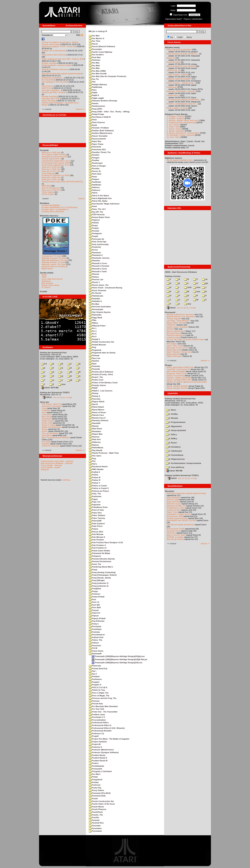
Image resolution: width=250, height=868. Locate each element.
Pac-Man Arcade (98, 74)
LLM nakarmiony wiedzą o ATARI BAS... (184, 100)
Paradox (94, 155)
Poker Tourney (97, 518)
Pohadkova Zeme (98, 507)
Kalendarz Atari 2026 (51, 99)
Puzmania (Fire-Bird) (100, 793)
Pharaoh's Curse (98, 263)
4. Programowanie (176, 422)
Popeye (94, 616)
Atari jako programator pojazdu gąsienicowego (61, 74)
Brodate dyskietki (49, 96)
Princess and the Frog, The (103, 698)
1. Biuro (171, 410)
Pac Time (94, 41)
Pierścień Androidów (100, 307)
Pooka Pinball (97, 597)
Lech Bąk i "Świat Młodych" (178, 321)
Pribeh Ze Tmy (97, 690)
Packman (94, 60)
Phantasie (95, 253)
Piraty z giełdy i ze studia (177, 108)
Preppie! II (95, 685)
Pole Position (96, 540)
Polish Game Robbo (99, 551)
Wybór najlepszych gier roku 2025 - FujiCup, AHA (63, 59)
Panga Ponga (96, 114)
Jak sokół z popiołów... (51, 90)
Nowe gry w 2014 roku (51, 190)
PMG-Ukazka (96, 469)
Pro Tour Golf (96, 709)
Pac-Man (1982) (97, 71)
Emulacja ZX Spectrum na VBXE (56, 175)
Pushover (95, 785)
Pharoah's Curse (98, 269)
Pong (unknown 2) (99, 586)
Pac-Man (94, 68)
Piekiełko (94, 299)
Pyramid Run (96, 823)
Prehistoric (95, 679)
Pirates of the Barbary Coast (103, 383)
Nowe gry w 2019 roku (51, 169)
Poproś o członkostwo (193, 19)
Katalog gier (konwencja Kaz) (53, 352)
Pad (92, 82)
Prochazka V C (97, 717)
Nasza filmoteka (48, 101)
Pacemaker (95, 49)
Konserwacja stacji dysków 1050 (55, 163)
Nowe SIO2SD (173, 502)
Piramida (94, 366)
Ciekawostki (172, 87)
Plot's (93, 464)
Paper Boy (95, 141)
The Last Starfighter (50, 433)
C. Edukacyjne (174, 451)
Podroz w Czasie (98, 486)
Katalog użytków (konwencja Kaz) (180, 399)
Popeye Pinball (97, 618)
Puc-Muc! (95, 774)
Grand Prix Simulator (51, 446)
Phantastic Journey (99, 258)
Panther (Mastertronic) (100, 133)
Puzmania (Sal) (97, 796)
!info (188, 287)
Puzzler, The (96, 815)
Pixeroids (95, 399)
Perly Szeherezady (99, 244)
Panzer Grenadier (98, 136)
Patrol (93, 193)
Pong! (93, 570)
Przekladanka (96, 766)
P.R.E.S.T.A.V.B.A (98, 687)
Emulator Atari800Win (51, 205)
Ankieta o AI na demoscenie (53, 51)
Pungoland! (96, 780)
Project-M (95, 744)
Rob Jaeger (172, 344)
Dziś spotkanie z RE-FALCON (54, 82)
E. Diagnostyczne (175, 459)
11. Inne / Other (173, 137)
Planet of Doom (97, 412)
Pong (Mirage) (97, 580)
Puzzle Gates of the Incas (102, 804)
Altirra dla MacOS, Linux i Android (181, 66)
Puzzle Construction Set (101, 801)
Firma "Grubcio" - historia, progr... (181, 83)
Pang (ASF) (95, 109)
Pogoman (95, 505)
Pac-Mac (94, 63)
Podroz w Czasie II (99, 488)
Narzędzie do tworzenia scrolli (54, 157)
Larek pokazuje (48, 173)
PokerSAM (95, 521)
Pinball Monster (97, 345)
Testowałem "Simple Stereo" (179, 514)
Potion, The (95, 640)
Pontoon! (94, 594)
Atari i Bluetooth (173, 497)
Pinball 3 (94, 339)
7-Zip (63, 397)
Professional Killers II (100, 725)
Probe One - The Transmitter (103, 712)
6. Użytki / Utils (173, 127)
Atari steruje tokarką (175, 539)
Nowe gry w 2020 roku (51, 167)
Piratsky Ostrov (97, 385)
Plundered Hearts (98, 467)
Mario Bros (46, 417)
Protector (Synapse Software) (104, 752)
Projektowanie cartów (176, 508)
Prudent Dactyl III (98, 761)
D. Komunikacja (175, 455)
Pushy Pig (95, 788)
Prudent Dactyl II (98, 758)
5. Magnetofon (174, 426)
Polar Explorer (97, 524)
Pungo (93, 777)
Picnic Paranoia (97, 290)
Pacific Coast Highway (100, 52)
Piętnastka (95, 315)
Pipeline (94, 361)
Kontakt (43, 291)
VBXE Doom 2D (174, 70)
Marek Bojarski (173, 354)
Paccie (93, 44)
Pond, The (95, 564)
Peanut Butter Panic (99, 217)
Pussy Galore (96, 790)
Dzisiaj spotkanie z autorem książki (57, 65)
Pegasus (94, 220)
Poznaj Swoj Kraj (98, 668)
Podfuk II (94, 472)
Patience (94, 187)
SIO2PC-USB (172, 500)
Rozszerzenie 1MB (175, 516)
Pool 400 (94, 605)
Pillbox (93, 323)
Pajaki (93, 92)
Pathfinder (95, 185)
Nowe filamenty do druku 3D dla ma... (183, 54)
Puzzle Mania (96, 807)
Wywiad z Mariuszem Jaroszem (180, 314)
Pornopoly (95, 626)
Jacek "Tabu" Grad (175, 346)
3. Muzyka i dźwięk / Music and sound (183, 120)
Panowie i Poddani (99, 128)
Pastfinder (95, 182)
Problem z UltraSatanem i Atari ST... (182, 104)
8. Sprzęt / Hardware (175, 131)
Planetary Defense (99, 420)
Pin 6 (93, 334)
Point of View (96, 510)
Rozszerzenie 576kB (175, 529)
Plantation (95, 431)
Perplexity (95, 247)
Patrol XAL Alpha (98, 201)
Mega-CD (171, 58)
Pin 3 (93, 331)
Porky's (94, 624)
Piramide (94, 369)
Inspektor (46, 444)
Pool (92, 599)
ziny (188, 304)
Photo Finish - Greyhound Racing (105, 288)
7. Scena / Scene (174, 129)
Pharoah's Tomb (98, 271)
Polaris (93, 529)
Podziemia (95, 496)
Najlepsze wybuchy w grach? (179, 79)
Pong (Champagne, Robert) (103, 575)
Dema (189, 37)
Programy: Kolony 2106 (177, 374)
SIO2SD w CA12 (174, 504)
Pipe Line (95, 358)
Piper (93, 364)
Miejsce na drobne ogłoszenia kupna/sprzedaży (187, 382)
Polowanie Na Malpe (99, 553)
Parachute (95, 147)
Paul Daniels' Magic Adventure (104, 204)
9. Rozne (171, 443)
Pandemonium (97, 106)
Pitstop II (94, 396)
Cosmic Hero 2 (173, 95)
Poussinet (95, 646)
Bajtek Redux (47, 269)
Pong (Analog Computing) (102, 572)
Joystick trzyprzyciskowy (177, 518)
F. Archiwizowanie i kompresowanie (184, 463)
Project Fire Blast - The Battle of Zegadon (109, 739)
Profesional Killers (99, 723)
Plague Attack (97, 401)
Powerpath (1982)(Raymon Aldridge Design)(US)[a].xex (118, 656)
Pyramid (94, 820)
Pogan (93, 499)
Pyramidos (95, 828)
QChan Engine (48, 194)
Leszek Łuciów (173, 337)
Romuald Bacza (173, 333)
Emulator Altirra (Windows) (53, 212)
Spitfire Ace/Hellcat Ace (52, 427)
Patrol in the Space (99, 196)
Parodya (94, 168)
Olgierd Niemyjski (174, 356)
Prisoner (94, 701)
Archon (45, 431)
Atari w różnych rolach (176, 535)
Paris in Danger (97, 166)
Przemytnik (95, 769)
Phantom (94, 261)
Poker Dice (95, 513)
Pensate (94, 231)
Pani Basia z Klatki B (100, 117)
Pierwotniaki (96, 309)
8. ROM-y (172, 439)
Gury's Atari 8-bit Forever (52, 279)
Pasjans (94, 179)
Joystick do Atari (174, 510)
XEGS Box (171, 533)
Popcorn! (94, 613)
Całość (47, 397)
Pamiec (94, 103)
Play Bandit (95, 450)
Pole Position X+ (98, 548)
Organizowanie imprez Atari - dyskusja (57, 461)
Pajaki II (94, 95)
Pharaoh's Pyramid (99, 266)
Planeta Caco (96, 415)
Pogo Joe (95, 502)
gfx (205, 283)
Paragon (94, 158)
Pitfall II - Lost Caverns (101, 391)
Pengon (94, 228)
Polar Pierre (96, 526)
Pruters (94, 763)
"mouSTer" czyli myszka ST (178, 369)
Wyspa (45, 429)
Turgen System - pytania (177, 75)
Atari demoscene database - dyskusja (57, 463)
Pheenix (94, 274)
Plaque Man (96, 434)
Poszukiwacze (97, 635)
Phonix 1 (94, 282)
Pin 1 (93, 328)
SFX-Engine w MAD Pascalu (54, 155)
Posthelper (95, 629)
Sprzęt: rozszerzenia (175, 376)
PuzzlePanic (96, 812)
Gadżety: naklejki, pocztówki (179, 378)
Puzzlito (94, 817)
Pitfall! (93, 388)
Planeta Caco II (97, 418)
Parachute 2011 (97, 149)
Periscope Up (96, 239)
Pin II (93, 336)
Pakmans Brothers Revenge (103, 101)
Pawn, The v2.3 (97, 209)
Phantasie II (96, 255)
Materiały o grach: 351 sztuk (54, 264)
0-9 (44, 364)
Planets (94, 426)
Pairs (93, 90)
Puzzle (93, 798)
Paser (93, 177)
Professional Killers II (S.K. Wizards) (107, 728)
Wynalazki (170, 491)
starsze (82, 198)
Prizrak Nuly (96, 704)
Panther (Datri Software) (101, 131)
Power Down (96, 651)
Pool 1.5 (94, 602)
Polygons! (95, 556)
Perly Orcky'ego (97, 242)
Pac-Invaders (96, 55)
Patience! (95, 190)
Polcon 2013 (96, 532)
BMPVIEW (46, 186)
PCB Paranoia (97, 214)
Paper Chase (96, 144)
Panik (93, 125)
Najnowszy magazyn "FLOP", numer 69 (58, 46)
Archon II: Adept (49, 425)
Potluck (94, 643)
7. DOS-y (171, 435)
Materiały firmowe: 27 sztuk (53, 262)
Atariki (44, 275)
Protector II (95, 747)
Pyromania (95, 831)
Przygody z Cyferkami (100, 771)
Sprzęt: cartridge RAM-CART (179, 380)
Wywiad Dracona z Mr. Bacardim (180, 317)
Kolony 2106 (47, 423)
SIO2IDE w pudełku (175, 537)
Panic (93, 120)
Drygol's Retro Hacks (50, 285)
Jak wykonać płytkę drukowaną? (180, 525)
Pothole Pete (96, 637)
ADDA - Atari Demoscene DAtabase (181, 272)
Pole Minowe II (97, 537)
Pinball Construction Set (101, 342)
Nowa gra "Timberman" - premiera (181, 91)
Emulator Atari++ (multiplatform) (55, 209)
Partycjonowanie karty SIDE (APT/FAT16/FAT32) (62, 182)
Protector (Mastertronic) (101, 750)
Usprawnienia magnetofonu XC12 (56, 161)
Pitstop (93, 393)
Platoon (94, 445)
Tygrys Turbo (172, 512)
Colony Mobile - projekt (50, 467)
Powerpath (95, 654)
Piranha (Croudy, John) (101, 374)
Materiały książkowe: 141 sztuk (55, 260)
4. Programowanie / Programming (181, 123)
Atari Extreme (47, 86)
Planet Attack (96, 407)
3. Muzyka (172, 418)
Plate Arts (95, 439)
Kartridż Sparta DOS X (51, 159)
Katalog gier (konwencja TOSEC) (55, 392)
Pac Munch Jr (97, 38)
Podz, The (95, 494)
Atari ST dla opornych (51, 188)
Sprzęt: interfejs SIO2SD (177, 388)
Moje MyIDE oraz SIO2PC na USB (181, 520)
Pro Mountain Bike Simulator (103, 706)
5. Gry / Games (173, 125)
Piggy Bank (95, 318)
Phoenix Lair (96, 279)
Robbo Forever (48, 421)
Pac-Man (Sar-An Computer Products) (107, 76)
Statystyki (45, 469)
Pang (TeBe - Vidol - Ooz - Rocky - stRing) (109, 112)
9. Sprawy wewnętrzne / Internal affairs (183, 133)
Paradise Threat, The (100, 152)
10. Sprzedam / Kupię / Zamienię (181, 135)
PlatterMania (96, 448)
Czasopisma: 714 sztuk (52, 256)
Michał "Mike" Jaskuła (176, 323)
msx (197, 291)
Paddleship (95, 87)
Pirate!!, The (96, 377)
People (93, 236)
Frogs (44, 408)
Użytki (180, 37)
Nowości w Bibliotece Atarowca (55, 69)
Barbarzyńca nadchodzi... (52, 78)
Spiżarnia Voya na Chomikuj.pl (54, 266)
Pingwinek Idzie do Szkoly (102, 353)
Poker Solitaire (97, 515)
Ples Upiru (95, 456)
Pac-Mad (94, 66)
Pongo (93, 591)
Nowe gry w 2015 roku (51, 180)
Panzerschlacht (97, 139)
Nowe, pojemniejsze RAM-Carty (180, 367)
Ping (92, 347)
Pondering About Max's (101, 567)
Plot (92, 461)
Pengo (93, 225)
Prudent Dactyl (97, 755)
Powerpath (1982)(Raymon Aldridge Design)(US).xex (117, 663)
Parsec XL (95, 171)
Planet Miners (97, 410)
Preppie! (94, 682)
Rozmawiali (170, 312)
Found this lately (174, 62)
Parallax (94, 160)
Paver (93, 206)
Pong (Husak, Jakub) (100, 578)
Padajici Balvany (98, 84)
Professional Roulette (100, 731)
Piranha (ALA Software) (101, 372)
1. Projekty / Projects (175, 116)
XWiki (44, 277)
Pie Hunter (95, 293)
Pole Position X (97, 545)
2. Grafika (172, 414)
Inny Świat (46, 442)
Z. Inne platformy (175, 467)
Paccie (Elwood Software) (102, 46)
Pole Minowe (96, 534)
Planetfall (95, 423)
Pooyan (94, 610)
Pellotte (94, 223)
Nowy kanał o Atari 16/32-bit (54, 55)
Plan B (93, 404)
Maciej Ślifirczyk (173, 350)
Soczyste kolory (173, 531)
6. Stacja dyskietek (176, 430)
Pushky (94, 782)
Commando (47, 415)
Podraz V (94, 483)
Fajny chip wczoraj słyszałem (179, 50)
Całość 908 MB (174, 471)
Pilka (93, 320)
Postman (94, 632)
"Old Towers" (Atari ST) (51, 404)
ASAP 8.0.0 (47, 88)
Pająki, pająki (96, 98)
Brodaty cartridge (49, 63)
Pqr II (93, 674)
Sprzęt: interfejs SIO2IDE (177, 386)
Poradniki (44, 150)
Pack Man (95, 57)
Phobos (94, 277)
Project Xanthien (98, 742)
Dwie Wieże (47, 435)
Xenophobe (47, 419)
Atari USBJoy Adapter (176, 371)
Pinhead (94, 355)
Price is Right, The (99, 693)
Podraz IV (95, 480)
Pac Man (94, 36)
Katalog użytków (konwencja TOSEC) (182, 475)
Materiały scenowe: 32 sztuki (54, 258)
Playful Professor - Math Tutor (104, 453)
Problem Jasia (97, 715)
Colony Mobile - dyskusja (51, 465)
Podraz (93, 475)
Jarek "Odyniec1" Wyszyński (179, 352)
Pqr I (92, 671)
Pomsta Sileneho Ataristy (102, 559)
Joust (44, 412)
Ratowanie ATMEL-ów (176, 506)
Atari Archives (47, 283)
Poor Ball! (95, 607)
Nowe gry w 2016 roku (51, 177)
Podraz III (95, 477)
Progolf (94, 736)
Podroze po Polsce (99, 491)
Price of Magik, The (99, 696)
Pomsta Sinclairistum (100, 561)
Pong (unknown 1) (99, 583)
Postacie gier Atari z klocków (54, 92)
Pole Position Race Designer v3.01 (106, 542)
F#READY (171, 325)
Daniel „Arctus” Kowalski (177, 327)
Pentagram (95, 233)
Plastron (94, 437)
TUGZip (68, 397)
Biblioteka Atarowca (49, 216)
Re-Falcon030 (48, 80)
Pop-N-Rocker (97, 621)
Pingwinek (95, 350)
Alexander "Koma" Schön (177, 348)
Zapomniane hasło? (174, 19)
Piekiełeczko (96, 296)
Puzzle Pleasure (97, 809)
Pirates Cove (96, 380)
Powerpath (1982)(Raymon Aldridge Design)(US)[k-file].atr (120, 659)
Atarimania (46, 281)
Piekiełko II (95, 301)
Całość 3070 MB (50, 388)
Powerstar (95, 666)
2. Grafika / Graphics (175, 118)
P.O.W (93, 648)
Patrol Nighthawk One (100, 198)
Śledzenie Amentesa (175, 335)
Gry (172, 37)
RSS (80, 35)
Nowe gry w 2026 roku (51, 152)
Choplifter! (46, 410)
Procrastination (97, 720)
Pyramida (95, 826)
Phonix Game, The (99, 285)
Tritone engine (48, 192)
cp (205, 279)
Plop (92, 459)
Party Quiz (95, 174)
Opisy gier (45, 402)
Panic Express (97, 122)
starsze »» (80, 109)
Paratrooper (96, 163)
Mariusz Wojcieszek (175, 331)
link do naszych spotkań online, (180, 160)
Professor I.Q (96, 733)
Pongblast (95, 589)
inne (62, 384)
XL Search (46, 287)
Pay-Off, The (96, 212)
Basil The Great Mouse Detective (56, 437)
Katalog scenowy (173, 276)
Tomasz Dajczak (174, 319)
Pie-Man (94, 304)
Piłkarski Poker (97, 326)
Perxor (93, 250)
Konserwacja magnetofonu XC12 (56, 165)
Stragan (168, 365)
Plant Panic (95, 429)
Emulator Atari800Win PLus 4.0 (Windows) (60, 207)
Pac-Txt (94, 79)
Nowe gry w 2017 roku (51, 171)
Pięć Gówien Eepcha (100, 312)
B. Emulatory (173, 447)
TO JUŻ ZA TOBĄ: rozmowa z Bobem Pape (185, 339)
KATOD (170, 329)
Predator (94, 676)
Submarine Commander (52, 406)
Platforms (95, 442)
